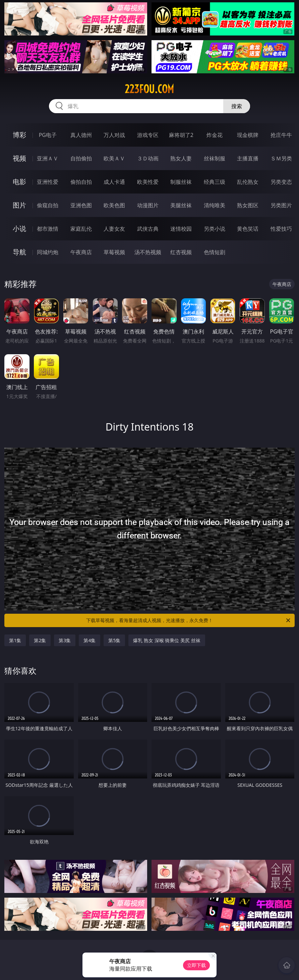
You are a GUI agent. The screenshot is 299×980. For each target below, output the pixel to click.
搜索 (237, 106)
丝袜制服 (215, 158)
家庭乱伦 (81, 229)
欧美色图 (114, 205)
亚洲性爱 (48, 182)
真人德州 (81, 135)
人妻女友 (114, 229)
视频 (19, 158)
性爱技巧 (281, 229)
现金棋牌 (248, 135)
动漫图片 (148, 205)
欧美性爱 (148, 182)
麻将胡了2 (181, 135)
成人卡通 (114, 182)
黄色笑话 (248, 229)
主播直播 (248, 158)
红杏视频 (181, 252)
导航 (19, 252)
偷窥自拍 (48, 205)
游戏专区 (148, 135)
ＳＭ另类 (281, 158)
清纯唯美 (215, 205)
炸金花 (215, 135)
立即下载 (196, 965)
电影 (19, 182)
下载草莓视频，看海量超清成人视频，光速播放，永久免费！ (189, 620)
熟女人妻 (181, 158)
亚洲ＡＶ (48, 158)
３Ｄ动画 (148, 158)
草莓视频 (114, 252)
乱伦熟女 (248, 182)
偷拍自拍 (81, 182)
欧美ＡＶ (114, 158)
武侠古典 (148, 229)
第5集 (114, 640)
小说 (19, 229)
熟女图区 (248, 205)
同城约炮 (48, 252)
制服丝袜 (181, 182)
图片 (19, 205)
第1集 (15, 640)
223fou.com (149, 89)
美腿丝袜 (181, 205)
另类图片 (281, 205)
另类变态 (281, 182)
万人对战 (114, 135)
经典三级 (215, 182)
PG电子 (48, 135)
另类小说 (215, 229)
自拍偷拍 (81, 158)
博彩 (19, 135)
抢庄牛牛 (281, 135)
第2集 (40, 640)
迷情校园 (181, 229)
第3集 (65, 640)
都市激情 (48, 229)
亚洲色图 (81, 205)
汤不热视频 (148, 252)
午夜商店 (81, 252)
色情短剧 (215, 252)
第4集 (89, 640)
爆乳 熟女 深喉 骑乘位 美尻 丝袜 (167, 640)
